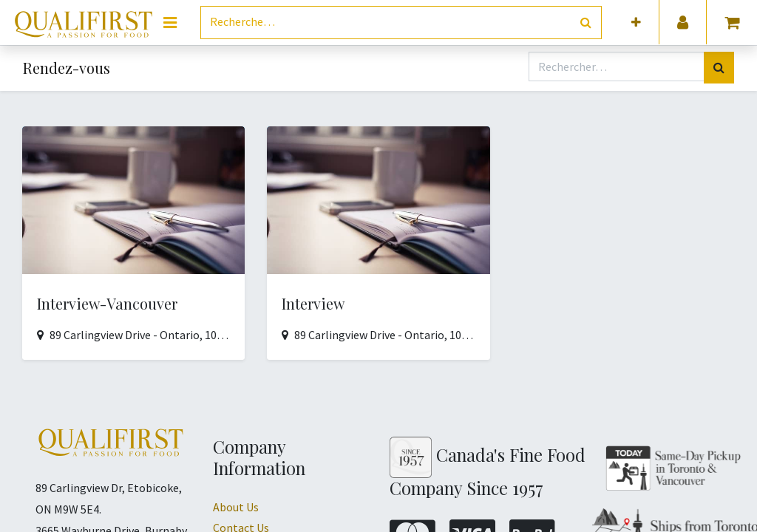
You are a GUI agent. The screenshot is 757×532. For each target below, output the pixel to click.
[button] (636, 23)
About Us (236, 507)
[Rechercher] (586, 23)
